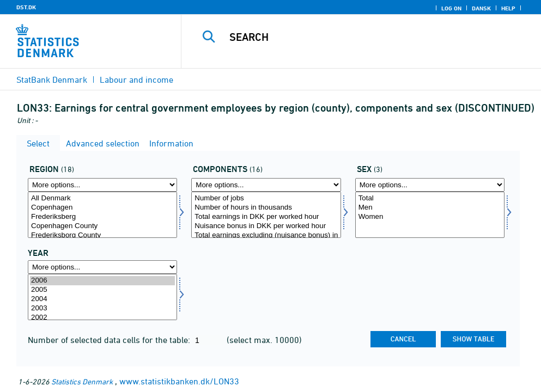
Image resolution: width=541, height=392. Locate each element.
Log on (451, 8)
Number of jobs (266, 198)
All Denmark (102, 198)
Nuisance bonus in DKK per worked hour (266, 226)
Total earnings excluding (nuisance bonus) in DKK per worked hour (266, 235)
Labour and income (136, 79)
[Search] (367, 37)
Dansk (481, 8)
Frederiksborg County (102, 235)
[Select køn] (430, 215)
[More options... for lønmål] (266, 185)
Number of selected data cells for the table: (110, 340)
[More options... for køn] (430, 185)
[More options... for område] (102, 185)
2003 (102, 308)
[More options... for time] (102, 267)
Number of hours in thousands (266, 208)
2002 (102, 318)
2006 (102, 281)
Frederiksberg (102, 217)
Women (430, 217)
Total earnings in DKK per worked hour (266, 217)
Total (430, 198)
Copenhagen (102, 208)
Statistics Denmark (82, 381)
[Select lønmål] (266, 215)
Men (430, 208)
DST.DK (26, 7)
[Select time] (102, 297)
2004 (102, 299)
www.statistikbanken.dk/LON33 (179, 381)
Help (508, 8)
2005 (102, 290)
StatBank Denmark (52, 79)
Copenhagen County (102, 226)
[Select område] (102, 215)
